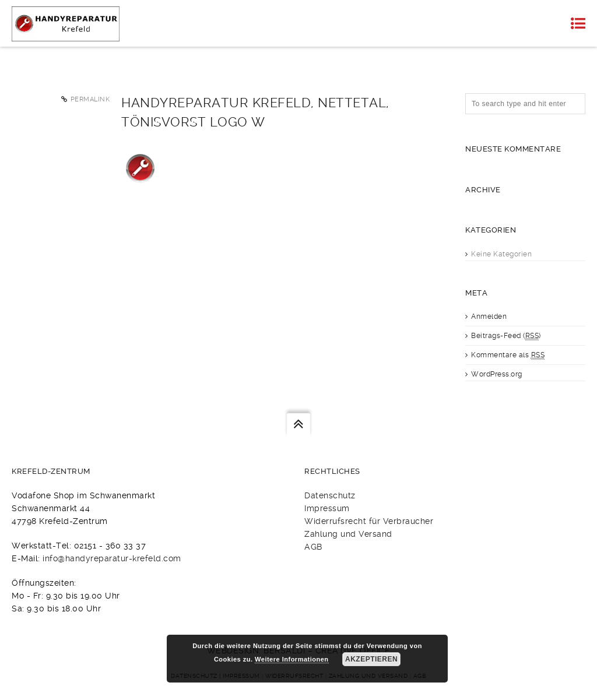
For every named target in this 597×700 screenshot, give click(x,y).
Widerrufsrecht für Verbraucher (369, 521)
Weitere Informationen (292, 659)
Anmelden (489, 316)
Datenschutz (330, 495)
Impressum (327, 508)
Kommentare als (508, 355)
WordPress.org (497, 374)
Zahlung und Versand (348, 534)
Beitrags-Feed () (506, 336)
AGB (313, 547)
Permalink (90, 99)
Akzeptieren (371, 659)
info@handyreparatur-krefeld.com (112, 558)
